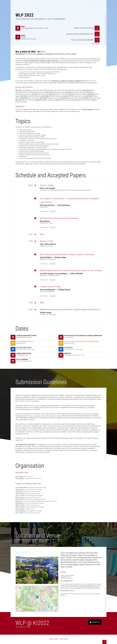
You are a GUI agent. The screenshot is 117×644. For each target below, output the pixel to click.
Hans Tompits (20, 509)
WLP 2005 (25, 98)
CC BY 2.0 (106, 42)
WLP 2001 (87, 98)
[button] (37, 597)
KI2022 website (88, 109)
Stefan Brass (20, 492)
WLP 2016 (49, 92)
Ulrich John (19, 501)
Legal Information (53, 639)
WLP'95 (95, 100)
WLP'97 (76, 100)
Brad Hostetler (106, 35)
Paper (52, 211)
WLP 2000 (19, 100)
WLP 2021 (19, 90)
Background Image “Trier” (106, 22)
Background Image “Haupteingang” (106, 596)
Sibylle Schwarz (21, 505)
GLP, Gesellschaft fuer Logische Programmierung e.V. (44, 61)
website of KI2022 (95, 588)
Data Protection (64, 639)
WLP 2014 (91, 92)
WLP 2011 (73, 94)
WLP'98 (58, 100)
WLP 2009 (24, 96)
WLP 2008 (46, 96)
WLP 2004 (43, 98)
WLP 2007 (67, 96)
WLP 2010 (92, 94)
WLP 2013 (35, 94)
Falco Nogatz (20, 477)
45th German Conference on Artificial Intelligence (57, 54)
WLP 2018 (87, 90)
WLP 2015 (69, 92)
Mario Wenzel (45, 221)
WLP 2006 (90, 96)
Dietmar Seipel (20, 507)
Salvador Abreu (21, 490)
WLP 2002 (65, 98)
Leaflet (42, 611)
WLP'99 (38, 100)
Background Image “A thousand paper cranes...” (106, 433)
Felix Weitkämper (65, 205)
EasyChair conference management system (57, 415)
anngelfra (106, 451)
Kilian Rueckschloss (48, 205)
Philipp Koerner (21, 503)
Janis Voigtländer (61, 274)
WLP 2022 (27, 15)
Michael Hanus (21, 497)
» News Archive (95, 44)
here (85, 408)
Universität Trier (106, 612)
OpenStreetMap (49, 611)
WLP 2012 (53, 94)
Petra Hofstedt (20, 499)
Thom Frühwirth (21, 494)
